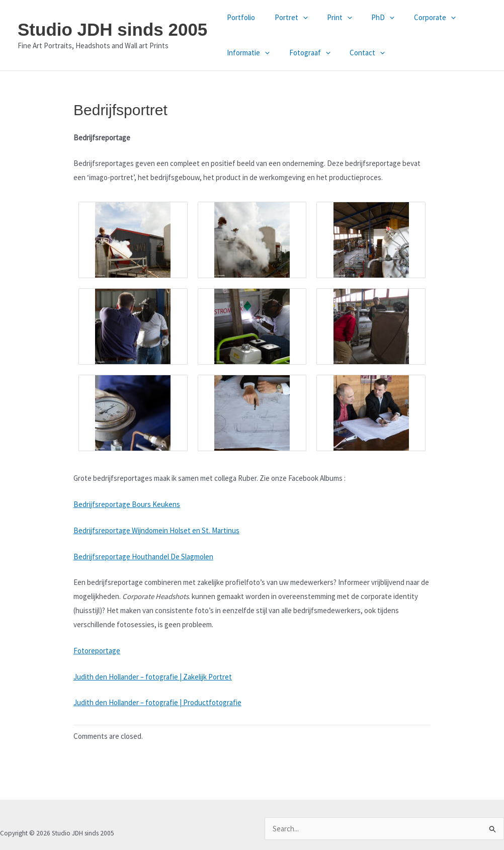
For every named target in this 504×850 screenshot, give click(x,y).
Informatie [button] (246, 53)
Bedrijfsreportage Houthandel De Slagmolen (143, 557)
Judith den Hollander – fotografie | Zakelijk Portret (153, 677)
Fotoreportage (97, 651)
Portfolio (239, 17)
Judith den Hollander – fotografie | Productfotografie (157, 702)
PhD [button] (368, 18)
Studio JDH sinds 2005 (112, 29)
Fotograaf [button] (303, 53)
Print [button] (329, 18)
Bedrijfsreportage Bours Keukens (127, 504)
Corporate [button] (416, 18)
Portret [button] (285, 18)
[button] (297, 18)
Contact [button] (357, 53)
